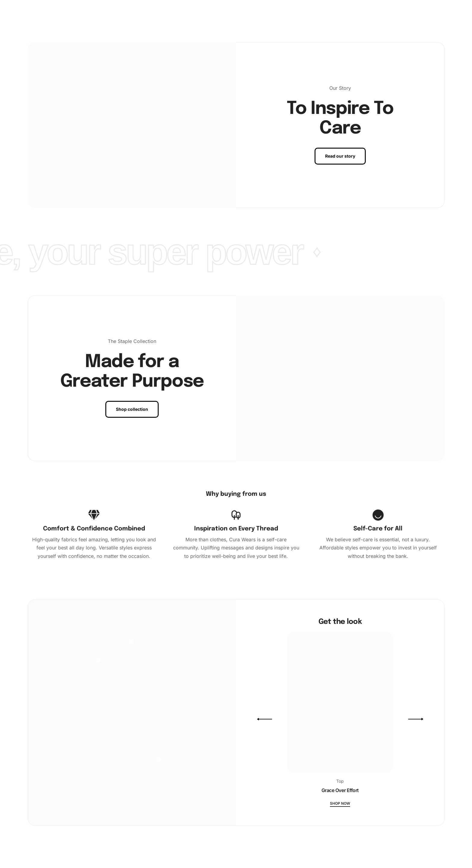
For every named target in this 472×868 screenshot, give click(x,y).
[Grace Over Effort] (340, 705)
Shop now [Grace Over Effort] (340, 804)
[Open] (98, 660)
